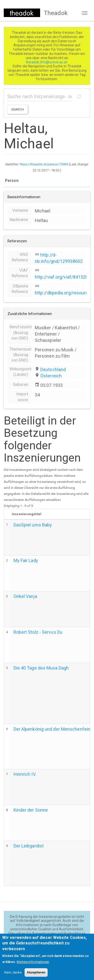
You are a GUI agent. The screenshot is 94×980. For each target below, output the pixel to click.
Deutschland (53, 369)
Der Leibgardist (29, 846)
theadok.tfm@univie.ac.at (47, 62)
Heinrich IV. (25, 774)
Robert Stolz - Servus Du (38, 632)
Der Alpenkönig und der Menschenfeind (53, 729)
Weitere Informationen (33, 966)
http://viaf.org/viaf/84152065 (64, 277)
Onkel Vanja (25, 596)
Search (18, 109)
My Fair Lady (26, 560)
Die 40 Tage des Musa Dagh (41, 668)
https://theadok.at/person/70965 (44, 164)
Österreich (51, 376)
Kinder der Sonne (31, 810)
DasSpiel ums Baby (33, 525)
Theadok (56, 13)
